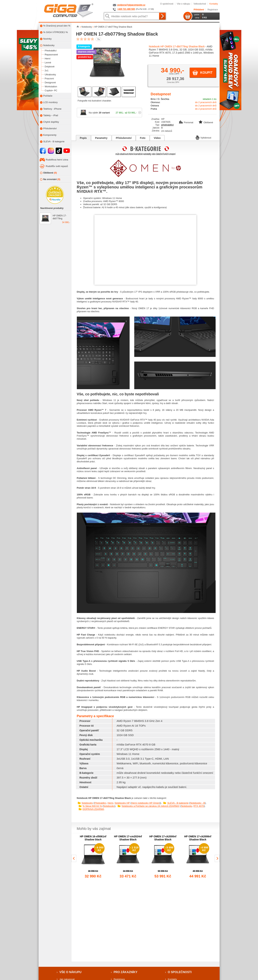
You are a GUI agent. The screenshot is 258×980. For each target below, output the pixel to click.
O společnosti (167, 4)
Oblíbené (48, 173)
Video (157, 138)
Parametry (101, 138)
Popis (83, 138)
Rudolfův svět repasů (57, 166)
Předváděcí (100, 803)
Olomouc (155, 102)
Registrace (213, 10)
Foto (143, 138)
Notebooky (87, 803)
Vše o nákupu (183, 4)
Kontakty (214, 4)
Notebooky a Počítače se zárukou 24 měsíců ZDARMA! (151, 806)
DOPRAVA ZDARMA (93, 809)
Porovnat (186, 122)
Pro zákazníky (126, 972)
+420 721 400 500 (126, 9)
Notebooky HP (122, 803)
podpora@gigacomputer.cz (131, 5)
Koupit (206, 73)
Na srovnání (50, 179)
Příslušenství (124, 138)
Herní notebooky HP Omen (145, 803)
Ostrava (155, 106)
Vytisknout (203, 137)
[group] (93, 857)
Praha (154, 109)
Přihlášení (199, 10)
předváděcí (168, 125)
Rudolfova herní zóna (57, 160)
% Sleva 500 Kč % (92, 806)
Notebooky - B (197, 803)
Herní (111, 803)
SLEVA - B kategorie (178, 803)
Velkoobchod (200, 4)
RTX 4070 (199, 806)
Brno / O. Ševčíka (160, 99)
